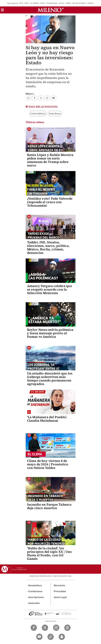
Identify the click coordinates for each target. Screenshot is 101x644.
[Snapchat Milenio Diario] (62, 637)
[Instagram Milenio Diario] (56, 628)
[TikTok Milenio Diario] (51, 637)
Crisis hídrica (38, 113)
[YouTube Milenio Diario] (39, 637)
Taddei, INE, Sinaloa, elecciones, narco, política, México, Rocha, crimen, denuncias (48, 247)
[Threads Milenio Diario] (67, 628)
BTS (21, 3)
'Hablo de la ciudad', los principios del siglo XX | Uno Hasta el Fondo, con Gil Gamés (50, 553)
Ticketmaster (52, 3)
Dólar (43, 3)
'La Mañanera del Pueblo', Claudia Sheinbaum (47, 419)
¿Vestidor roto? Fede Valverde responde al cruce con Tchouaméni (50, 202)
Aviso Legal (60, 597)
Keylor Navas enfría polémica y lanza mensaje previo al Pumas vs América (50, 333)
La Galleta (34, 3)
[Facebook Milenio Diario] (34, 628)
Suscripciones (36, 597)
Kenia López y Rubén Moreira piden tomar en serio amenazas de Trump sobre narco (50, 160)
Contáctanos (36, 591)
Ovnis (62, 3)
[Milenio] (51, 10)
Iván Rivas (55, 113)
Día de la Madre (79, 3)
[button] (2, 11)
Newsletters (35, 586)
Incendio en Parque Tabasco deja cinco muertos (49, 506)
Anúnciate (34, 603)
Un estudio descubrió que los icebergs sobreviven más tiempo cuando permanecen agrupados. (50, 379)
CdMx (68, 3)
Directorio (60, 586)
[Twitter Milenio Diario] (45, 628)
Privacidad (60, 591)
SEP (27, 3)
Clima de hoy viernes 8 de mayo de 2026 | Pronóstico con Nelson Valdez (48, 464)
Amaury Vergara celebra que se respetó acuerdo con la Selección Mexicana (50, 289)
